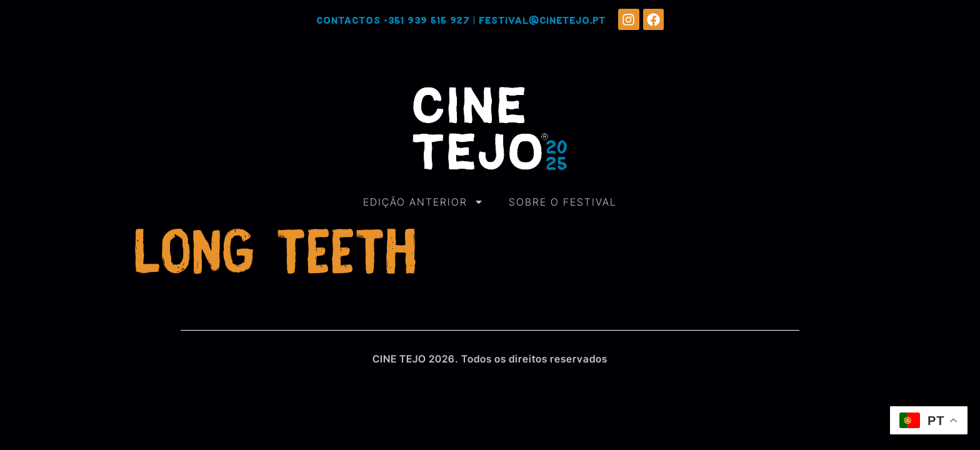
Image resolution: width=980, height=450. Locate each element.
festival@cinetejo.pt (542, 21)
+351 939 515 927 (427, 21)
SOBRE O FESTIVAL (563, 202)
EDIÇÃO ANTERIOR (423, 202)
